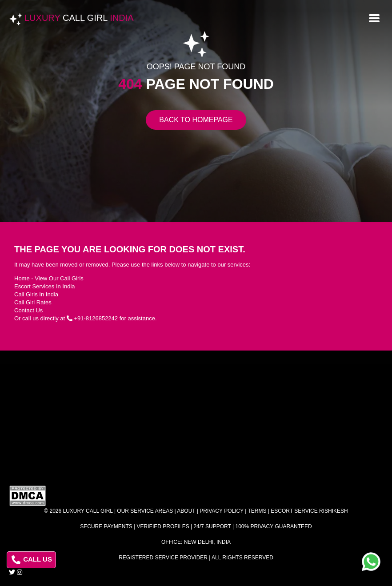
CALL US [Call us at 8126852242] (32, 560)
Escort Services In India (45, 286)
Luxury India (79, 18)
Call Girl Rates (33, 302)
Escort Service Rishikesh (309, 511)
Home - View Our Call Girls (49, 278)
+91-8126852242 (92, 318)
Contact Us (28, 310)
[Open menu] (374, 17)
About (186, 511)
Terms (257, 511)
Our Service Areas (145, 511)
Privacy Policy (222, 511)
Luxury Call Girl (88, 511)
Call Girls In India (36, 294)
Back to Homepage (196, 120)
